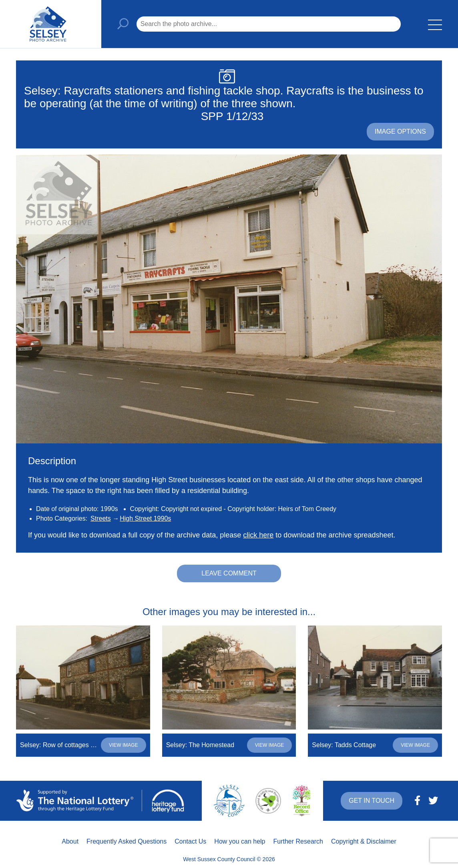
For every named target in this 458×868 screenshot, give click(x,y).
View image (124, 745)
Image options (400, 131)
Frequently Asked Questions (127, 841)
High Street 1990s (145, 518)
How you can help (240, 841)
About (70, 841)
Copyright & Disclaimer (364, 841)
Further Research (298, 841)
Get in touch (372, 801)
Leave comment (229, 573)
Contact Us (190, 841)
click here (258, 535)
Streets (101, 518)
